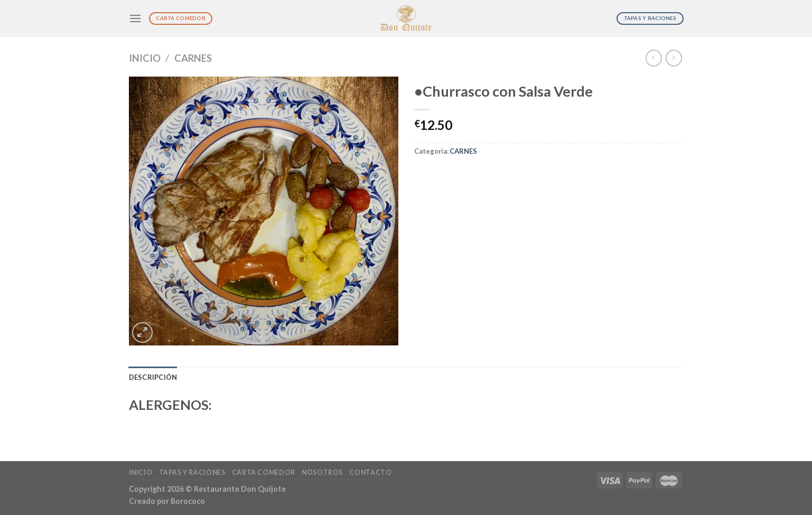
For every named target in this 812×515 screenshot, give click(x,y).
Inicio (145, 58)
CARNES (193, 58)
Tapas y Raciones (192, 472)
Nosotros (322, 472)
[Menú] (135, 18)
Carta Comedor (264, 472)
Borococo (188, 501)
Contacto (370, 472)
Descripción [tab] (153, 377)
